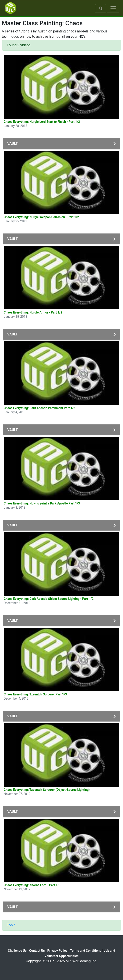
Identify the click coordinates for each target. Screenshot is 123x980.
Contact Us (37, 951)
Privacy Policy (57, 951)
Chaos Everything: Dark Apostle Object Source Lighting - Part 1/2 (49, 599)
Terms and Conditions (86, 951)
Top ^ (11, 925)
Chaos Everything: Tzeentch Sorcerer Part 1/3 (35, 694)
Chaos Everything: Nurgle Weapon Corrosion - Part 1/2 (41, 217)
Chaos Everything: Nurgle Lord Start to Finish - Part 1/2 (42, 122)
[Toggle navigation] (113, 8)
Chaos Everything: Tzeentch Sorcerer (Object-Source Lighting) (47, 790)
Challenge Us (17, 951)
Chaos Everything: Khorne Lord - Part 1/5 (32, 885)
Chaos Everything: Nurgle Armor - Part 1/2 (33, 312)
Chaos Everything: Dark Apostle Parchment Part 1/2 (39, 408)
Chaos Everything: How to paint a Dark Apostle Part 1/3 (42, 503)
